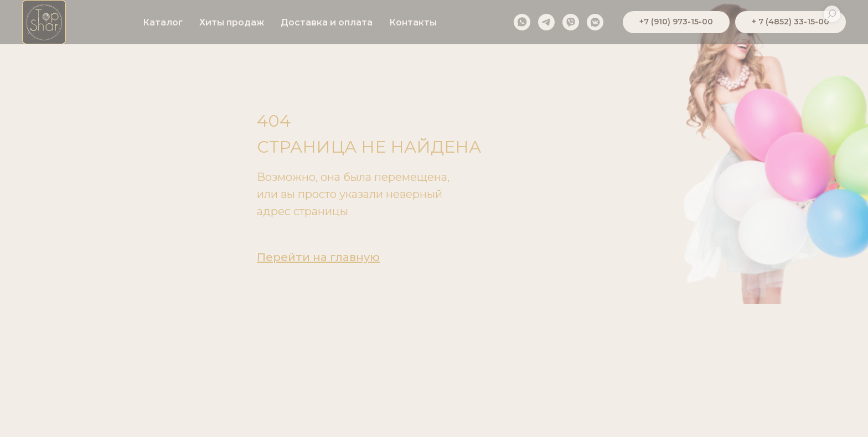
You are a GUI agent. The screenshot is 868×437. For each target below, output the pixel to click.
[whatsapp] (522, 22)
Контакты (413, 22)
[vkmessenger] (595, 22)
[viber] (571, 22)
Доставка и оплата (327, 22)
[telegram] (546, 22)
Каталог (163, 22)
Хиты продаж (232, 22)
